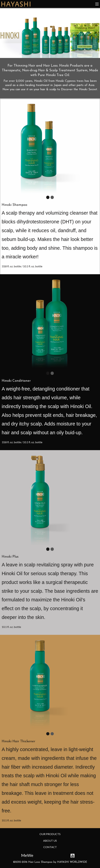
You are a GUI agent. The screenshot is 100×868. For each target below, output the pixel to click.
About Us (50, 841)
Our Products (50, 834)
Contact (50, 847)
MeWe (27, 855)
